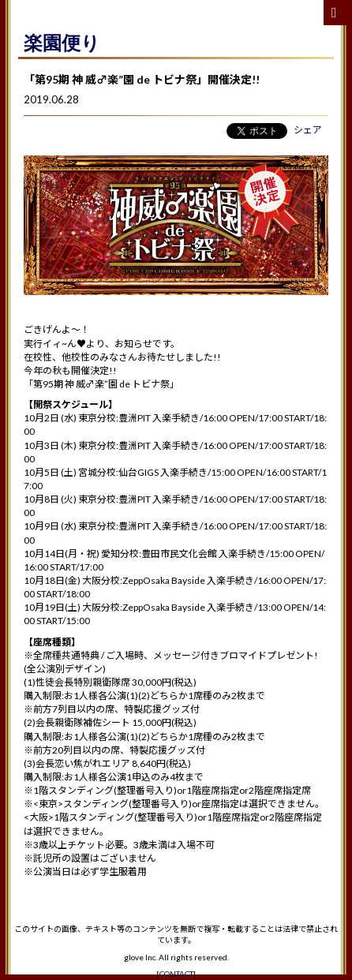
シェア (308, 130)
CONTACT (176, 974)
